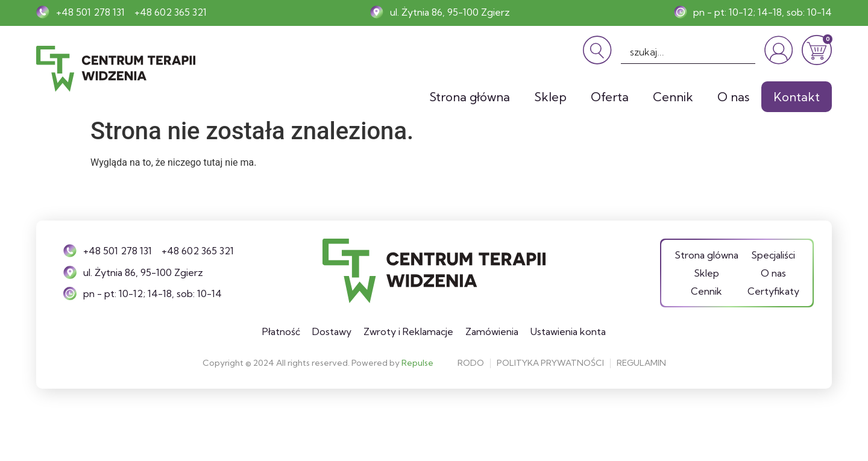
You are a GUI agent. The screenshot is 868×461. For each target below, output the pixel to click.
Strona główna (470, 97)
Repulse (417, 363)
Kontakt (797, 97)
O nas (733, 97)
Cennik (673, 97)
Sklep (550, 97)
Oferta (610, 97)
